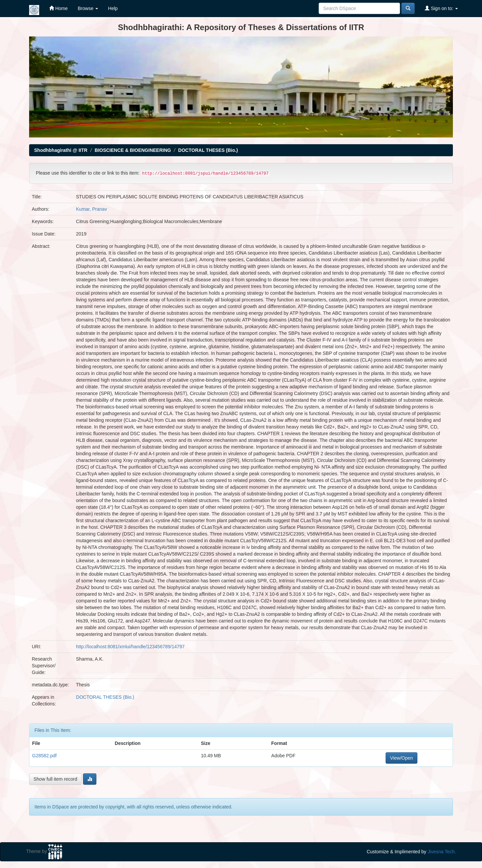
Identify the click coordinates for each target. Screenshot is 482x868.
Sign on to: (441, 8)
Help (113, 8)
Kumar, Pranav (92, 209)
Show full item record (55, 779)
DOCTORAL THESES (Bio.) (208, 150)
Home (58, 8)
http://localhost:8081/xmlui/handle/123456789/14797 (130, 647)
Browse (88, 8)
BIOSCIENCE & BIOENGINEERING (133, 150)
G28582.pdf (44, 756)
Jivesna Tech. (442, 852)
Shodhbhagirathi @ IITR (61, 150)
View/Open (401, 758)
